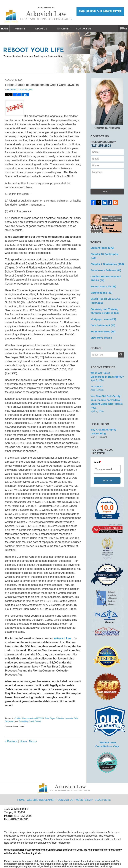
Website (27, 29)
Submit (107, 191)
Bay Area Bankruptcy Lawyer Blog (107, 416)
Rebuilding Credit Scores (30, 721)
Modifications (100, 286)
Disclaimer (49, 782)
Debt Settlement (102, 317)
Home (8, 29)
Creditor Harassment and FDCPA (29, 718)
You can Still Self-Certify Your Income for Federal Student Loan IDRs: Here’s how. (107, 389)
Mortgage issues (102, 311)
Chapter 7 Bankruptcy (106, 259)
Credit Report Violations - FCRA (105, 294)
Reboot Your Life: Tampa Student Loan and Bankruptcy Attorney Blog (38, 14)
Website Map (84, 782)
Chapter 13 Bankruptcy (106, 253)
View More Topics (100, 328)
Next (33, 741)
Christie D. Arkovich (107, 104)
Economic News (102, 323)
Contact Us (95, 29)
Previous (11, 741)
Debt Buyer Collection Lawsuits (59, 718)
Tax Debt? (96, 376)
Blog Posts (102, 782)
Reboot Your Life (102, 280)
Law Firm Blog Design (108, 857)
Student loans (101, 248)
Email (97, 446)
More (121, 29)
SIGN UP (107, 465)
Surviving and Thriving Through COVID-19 (103, 303)
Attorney (71, 29)
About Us (49, 29)
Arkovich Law (62, 638)
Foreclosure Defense (104, 265)
